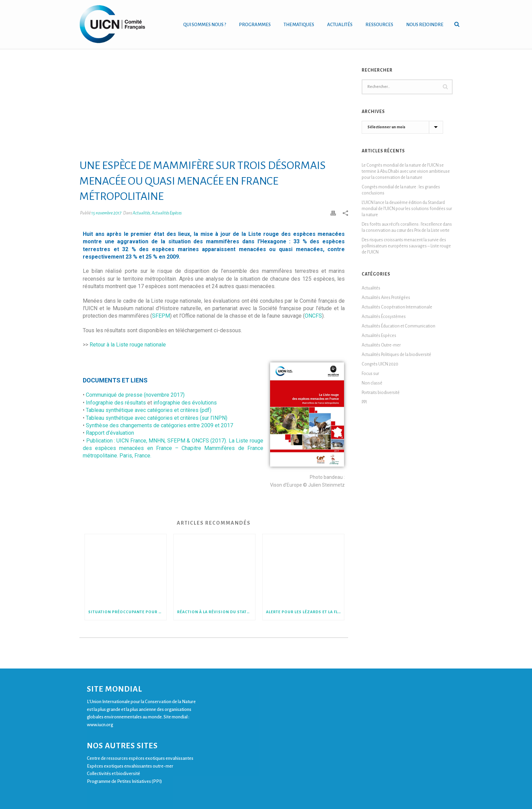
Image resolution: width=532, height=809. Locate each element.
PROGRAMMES (255, 25)
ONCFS (313, 316)
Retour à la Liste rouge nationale (128, 345)
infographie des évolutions (185, 403)
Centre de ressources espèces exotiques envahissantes (140, 758)
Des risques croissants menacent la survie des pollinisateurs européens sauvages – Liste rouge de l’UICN (406, 246)
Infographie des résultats (116, 403)
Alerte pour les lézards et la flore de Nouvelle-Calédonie (305, 612)
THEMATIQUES (299, 25)
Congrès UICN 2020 (380, 364)
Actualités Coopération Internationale (397, 307)
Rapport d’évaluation (110, 433)
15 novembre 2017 (106, 213)
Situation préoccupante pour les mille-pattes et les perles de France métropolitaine (127, 612)
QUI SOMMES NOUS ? (205, 25)
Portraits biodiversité (381, 393)
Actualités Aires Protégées (386, 298)
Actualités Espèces (167, 213)
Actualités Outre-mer (381, 345)
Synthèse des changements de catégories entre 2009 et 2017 (159, 425)
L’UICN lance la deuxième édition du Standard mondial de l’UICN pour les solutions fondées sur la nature (407, 209)
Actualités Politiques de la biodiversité (396, 355)
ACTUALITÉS (340, 25)
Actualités (141, 213)
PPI (364, 402)
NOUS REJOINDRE (425, 25)
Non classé (372, 383)
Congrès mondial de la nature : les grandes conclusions (401, 190)
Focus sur (370, 374)
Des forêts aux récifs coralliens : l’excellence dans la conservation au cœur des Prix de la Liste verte (407, 227)
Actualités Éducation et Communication (398, 326)
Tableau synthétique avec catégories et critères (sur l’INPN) (157, 418)
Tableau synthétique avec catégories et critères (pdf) (149, 410)
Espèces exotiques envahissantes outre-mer (130, 766)
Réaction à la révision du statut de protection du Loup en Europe (216, 612)
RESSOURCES (379, 25)
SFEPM (161, 316)
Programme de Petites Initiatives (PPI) (124, 781)
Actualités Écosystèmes (384, 317)
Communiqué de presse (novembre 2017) (135, 395)
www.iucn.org (100, 725)
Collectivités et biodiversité (113, 774)
